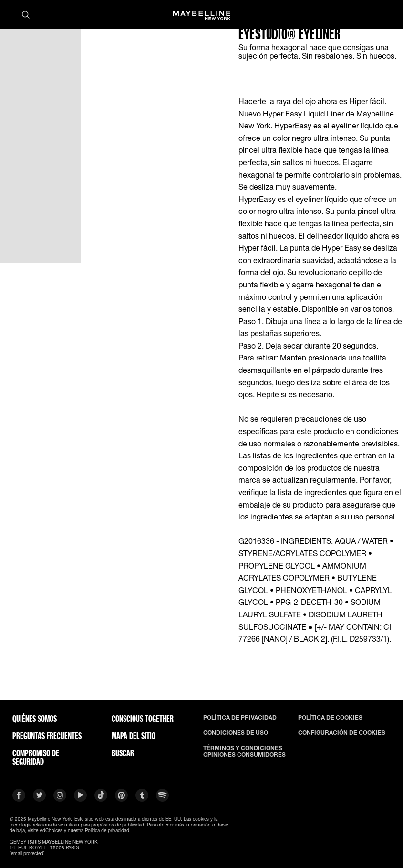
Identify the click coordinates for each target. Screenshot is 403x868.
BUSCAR (123, 753)
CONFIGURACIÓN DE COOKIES (342, 733)
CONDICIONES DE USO (236, 733)
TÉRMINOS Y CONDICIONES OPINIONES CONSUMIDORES (244, 752)
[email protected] (27, 853)
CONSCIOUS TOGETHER (143, 719)
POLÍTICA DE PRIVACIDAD (240, 718)
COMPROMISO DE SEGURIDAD (36, 757)
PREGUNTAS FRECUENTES (47, 736)
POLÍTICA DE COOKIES (330, 718)
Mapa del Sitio (134, 736)
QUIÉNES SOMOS (35, 719)
